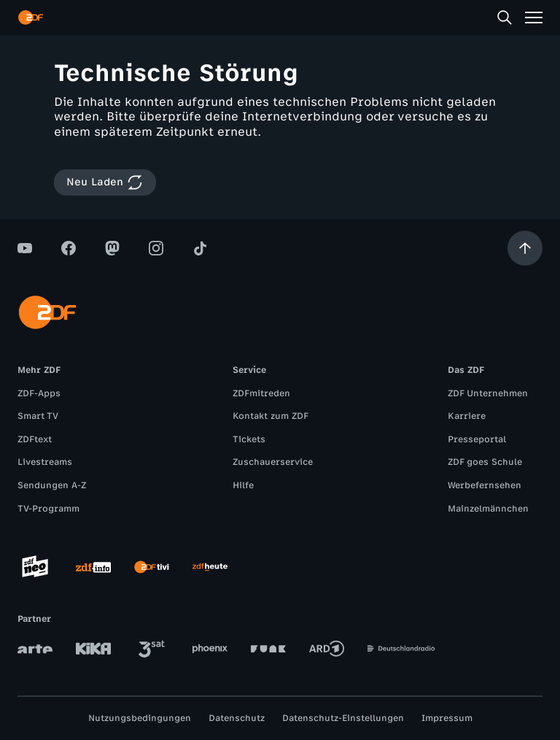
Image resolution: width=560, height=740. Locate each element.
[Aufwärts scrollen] (525, 248)
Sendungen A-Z (52, 485)
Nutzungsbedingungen (140, 718)
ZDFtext (35, 439)
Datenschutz (237, 718)
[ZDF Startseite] (31, 18)
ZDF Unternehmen (488, 393)
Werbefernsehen (485, 485)
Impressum (447, 718)
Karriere (467, 416)
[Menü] (534, 18)
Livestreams (45, 462)
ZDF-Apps (39, 393)
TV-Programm (48, 509)
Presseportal (477, 439)
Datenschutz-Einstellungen (343, 718)
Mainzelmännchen (488, 509)
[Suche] (505, 18)
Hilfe (243, 485)
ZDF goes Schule (485, 462)
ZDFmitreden (261, 393)
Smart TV (38, 416)
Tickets (249, 439)
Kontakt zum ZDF (271, 416)
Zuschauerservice (273, 462)
